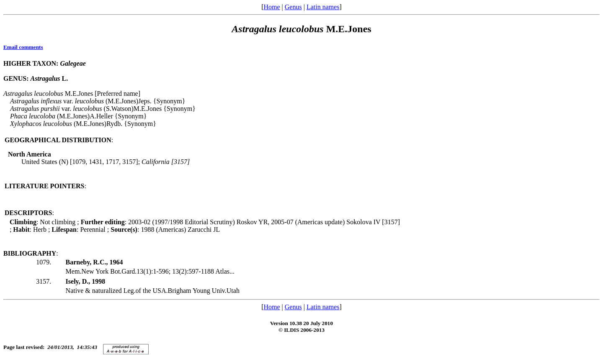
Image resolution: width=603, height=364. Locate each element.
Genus (293, 7)
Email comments (23, 47)
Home (272, 7)
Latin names (323, 7)
